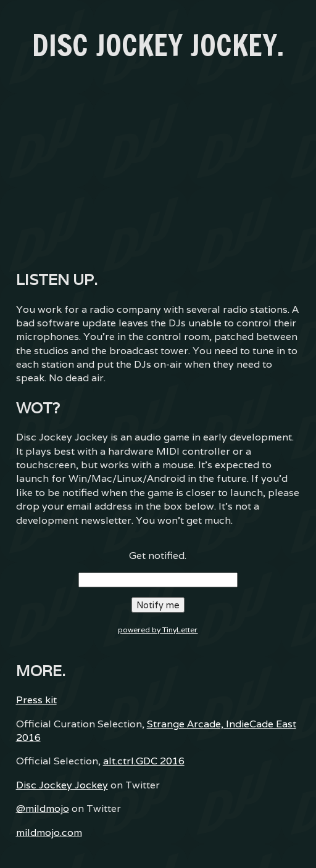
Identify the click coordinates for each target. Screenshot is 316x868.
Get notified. (158, 556)
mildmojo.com (49, 833)
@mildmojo (43, 808)
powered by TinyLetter (158, 630)
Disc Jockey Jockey (62, 785)
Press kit (36, 700)
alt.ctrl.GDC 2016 (144, 761)
